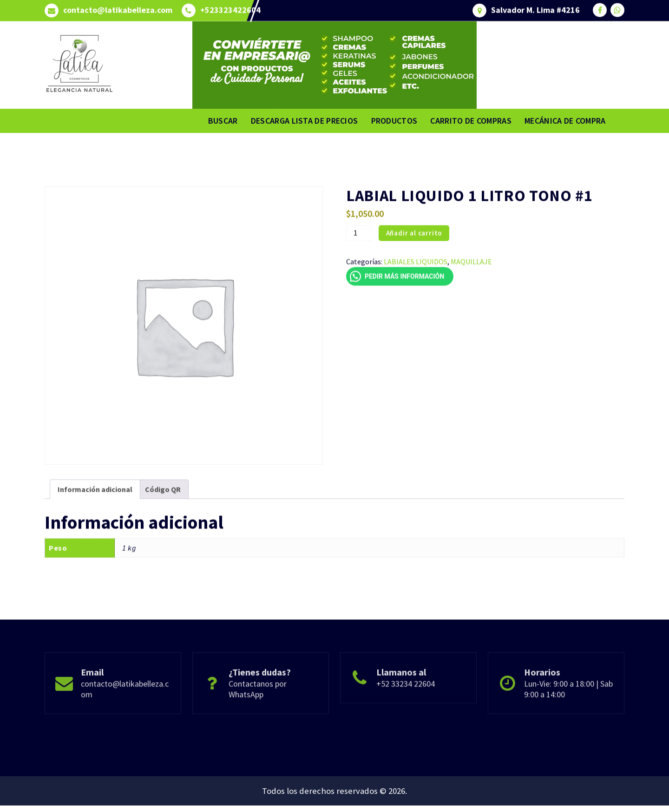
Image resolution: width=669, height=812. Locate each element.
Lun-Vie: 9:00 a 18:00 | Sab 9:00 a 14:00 (568, 716)
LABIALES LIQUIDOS (416, 307)
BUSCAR (223, 121)
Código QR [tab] (163, 535)
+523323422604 (230, 7)
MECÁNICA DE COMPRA (565, 121)
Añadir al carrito (414, 279)
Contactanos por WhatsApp (258, 716)
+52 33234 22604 (406, 711)
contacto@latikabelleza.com (118, 7)
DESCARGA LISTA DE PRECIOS (305, 121)
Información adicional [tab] (95, 535)
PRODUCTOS (394, 121)
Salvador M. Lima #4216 (535, 7)
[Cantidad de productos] (359, 279)
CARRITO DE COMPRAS (471, 121)
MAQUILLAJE (471, 307)
